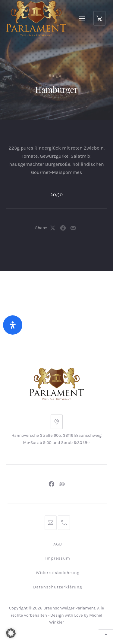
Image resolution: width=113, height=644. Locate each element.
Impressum (58, 558)
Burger (56, 76)
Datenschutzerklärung (58, 587)
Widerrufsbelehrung (58, 573)
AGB (58, 544)
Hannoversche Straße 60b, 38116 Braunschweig (56, 435)
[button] (11, 633)
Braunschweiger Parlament (69, 608)
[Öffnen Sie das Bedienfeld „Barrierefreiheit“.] (13, 325)
